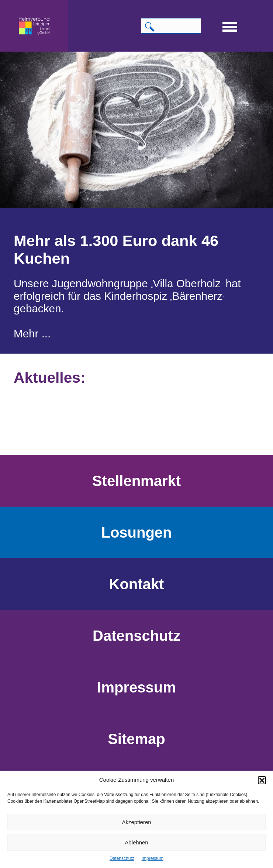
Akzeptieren (136, 822)
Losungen (136, 532)
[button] (262, 780)
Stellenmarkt (136, 481)
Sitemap (136, 739)
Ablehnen (136, 842)
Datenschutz (122, 858)
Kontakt (137, 584)
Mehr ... (32, 334)
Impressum (153, 858)
